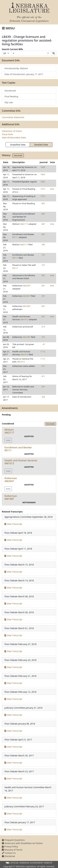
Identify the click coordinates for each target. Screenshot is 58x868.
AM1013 (24, 319)
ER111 (15, 237)
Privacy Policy (10, 846)
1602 (43, 182)
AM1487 (27, 306)
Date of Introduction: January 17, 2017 (24, 74)
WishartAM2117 (9, 431)
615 (43, 327)
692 (43, 275)
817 (43, 366)
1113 (43, 352)
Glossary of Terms (12, 850)
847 (43, 214)
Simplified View (18, 145)
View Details (18, 155)
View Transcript (13, 524)
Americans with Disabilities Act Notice (22, 843)
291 (43, 387)
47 (44, 344)
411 (43, 376)
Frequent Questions (13, 840)
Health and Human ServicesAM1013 (21, 462)
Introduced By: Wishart (16, 68)
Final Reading (11, 96)
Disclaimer (9, 856)
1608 (43, 167)
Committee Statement (13, 117)
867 (43, 203)
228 (43, 397)
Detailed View (41, 145)
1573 (43, 189)
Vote (52, 189)
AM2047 (27, 286)
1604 (43, 174)
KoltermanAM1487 (11, 497)
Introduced (10, 91)
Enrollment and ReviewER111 (18, 449)
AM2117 (24, 224)
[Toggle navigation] (8, 28)
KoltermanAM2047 (11, 480)
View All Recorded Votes (14, 138)
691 (43, 286)
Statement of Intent (12, 131)
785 (43, 244)
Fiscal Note (7, 134)
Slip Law (9, 102)
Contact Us (9, 853)
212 (43, 337)
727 (43, 255)
